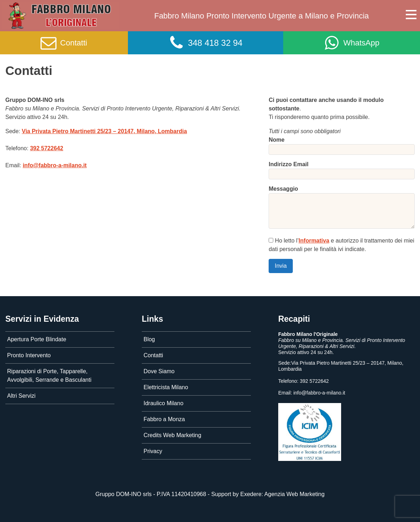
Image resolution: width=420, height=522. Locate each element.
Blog (149, 339)
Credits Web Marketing (172, 435)
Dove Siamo (159, 371)
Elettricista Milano (166, 387)
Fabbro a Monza (164, 419)
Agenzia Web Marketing (295, 494)
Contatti (153, 355)
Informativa (314, 241)
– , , (104, 131)
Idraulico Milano (163, 403)
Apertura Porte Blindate (37, 339)
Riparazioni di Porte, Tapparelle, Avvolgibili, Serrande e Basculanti (49, 376)
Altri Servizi (21, 396)
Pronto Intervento (29, 355)
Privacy (153, 451)
